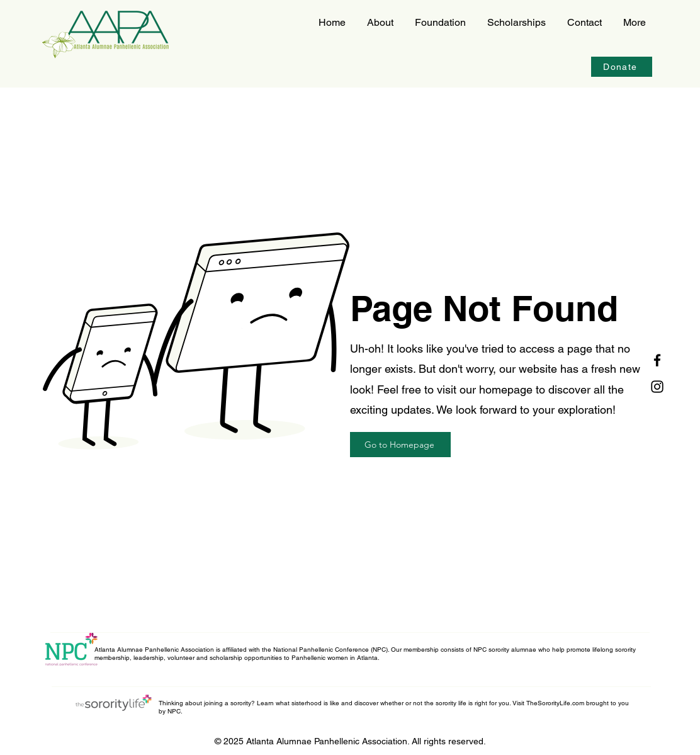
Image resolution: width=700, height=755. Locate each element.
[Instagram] (657, 387)
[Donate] (622, 67)
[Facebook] (657, 360)
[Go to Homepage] (400, 445)
